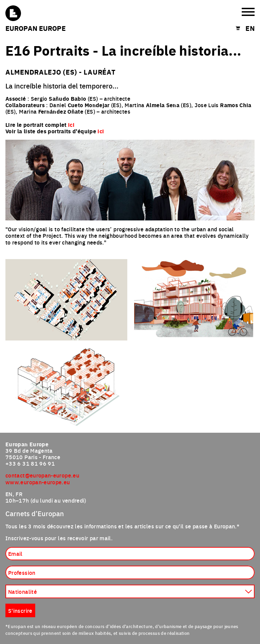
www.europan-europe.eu (38, 482)
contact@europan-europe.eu (42, 475)
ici (101, 131)
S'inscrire (20, 610)
